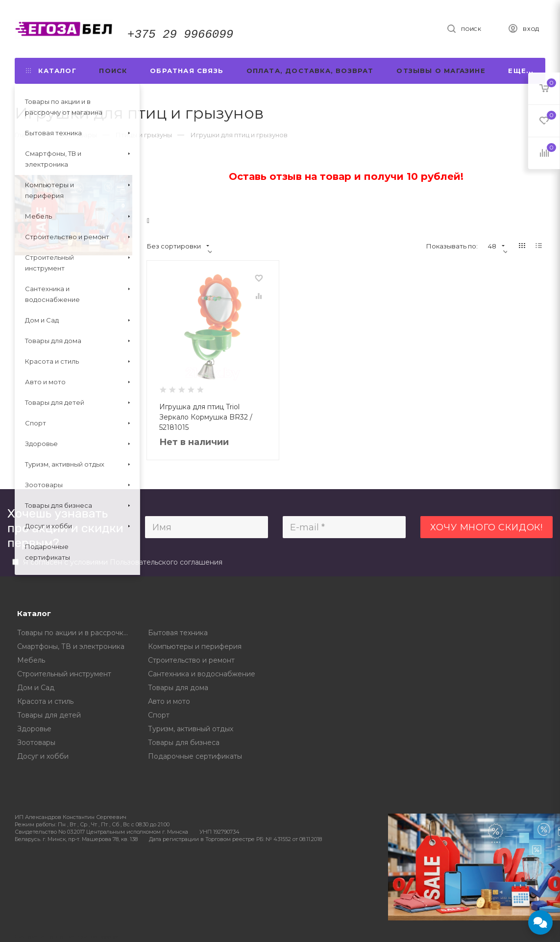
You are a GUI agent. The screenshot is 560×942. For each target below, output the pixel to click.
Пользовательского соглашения (166, 562)
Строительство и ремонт (191, 660)
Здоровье (34, 729)
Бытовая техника (178, 633)
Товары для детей (49, 715)
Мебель (31, 660)
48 (496, 246)
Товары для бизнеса (184, 743)
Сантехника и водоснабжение (202, 674)
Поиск (113, 71)
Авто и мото (169, 701)
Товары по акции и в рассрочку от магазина (75, 633)
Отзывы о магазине (441, 71)
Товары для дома (178, 688)
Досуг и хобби (43, 756)
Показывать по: (452, 246)
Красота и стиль (45, 701)
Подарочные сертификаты (195, 756)
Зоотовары (36, 743)
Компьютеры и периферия (195, 646)
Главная (28, 135)
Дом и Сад (36, 688)
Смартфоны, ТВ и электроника (71, 646)
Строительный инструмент (64, 674)
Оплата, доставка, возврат (310, 71)
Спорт (159, 715)
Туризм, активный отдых (191, 729)
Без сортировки (178, 246)
